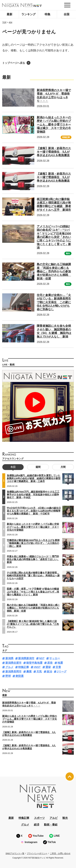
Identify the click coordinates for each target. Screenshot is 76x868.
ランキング (28, 14)
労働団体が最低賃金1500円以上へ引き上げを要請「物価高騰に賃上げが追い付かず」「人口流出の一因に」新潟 (33, 543)
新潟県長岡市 (13, 672)
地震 (60, 663)
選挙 (48, 667)
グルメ (9, 667)
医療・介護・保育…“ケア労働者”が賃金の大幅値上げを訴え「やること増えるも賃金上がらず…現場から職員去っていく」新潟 (33, 592)
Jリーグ (62, 672)
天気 (39, 672)
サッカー (55, 658)
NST (42, 658)
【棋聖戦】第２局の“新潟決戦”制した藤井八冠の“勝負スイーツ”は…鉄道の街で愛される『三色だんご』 (33, 624)
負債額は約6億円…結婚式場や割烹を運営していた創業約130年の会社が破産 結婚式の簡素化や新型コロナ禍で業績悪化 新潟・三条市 (34, 478)
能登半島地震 (34, 663)
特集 (47, 14)
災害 (58, 667)
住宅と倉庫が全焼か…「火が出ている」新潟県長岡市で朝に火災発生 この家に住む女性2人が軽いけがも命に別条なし (54, 302)
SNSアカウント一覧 (15, 853)
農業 (29, 672)
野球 (8, 676)
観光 (68, 253)
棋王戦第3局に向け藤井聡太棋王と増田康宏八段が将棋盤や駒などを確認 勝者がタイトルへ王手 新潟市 (54, 205)
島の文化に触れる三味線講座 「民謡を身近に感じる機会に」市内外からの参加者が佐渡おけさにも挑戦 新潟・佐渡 (54, 271)
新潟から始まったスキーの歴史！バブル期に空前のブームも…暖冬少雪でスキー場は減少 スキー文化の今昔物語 (54, 125)
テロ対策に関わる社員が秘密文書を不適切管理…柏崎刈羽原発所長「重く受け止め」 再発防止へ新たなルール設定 (33, 576)
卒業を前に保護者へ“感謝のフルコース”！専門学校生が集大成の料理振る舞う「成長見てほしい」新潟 (33, 559)
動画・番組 (51, 825)
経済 (37, 825)
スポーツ (39, 818)
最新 (9, 14)
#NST (37, 667)
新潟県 (9, 658)
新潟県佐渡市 (13, 663)
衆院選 (20, 676)
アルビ (54, 818)
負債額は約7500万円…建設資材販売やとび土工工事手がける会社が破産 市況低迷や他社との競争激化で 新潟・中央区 (33, 495)
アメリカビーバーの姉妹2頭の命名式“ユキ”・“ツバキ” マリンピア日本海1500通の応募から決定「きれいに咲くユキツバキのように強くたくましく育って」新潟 (54, 237)
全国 (66, 14)
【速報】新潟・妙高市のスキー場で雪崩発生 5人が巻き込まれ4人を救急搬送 (54, 152)
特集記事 (66, 137)
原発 (50, 663)
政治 (49, 672)
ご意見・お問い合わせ (60, 853)
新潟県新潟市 (26, 658)
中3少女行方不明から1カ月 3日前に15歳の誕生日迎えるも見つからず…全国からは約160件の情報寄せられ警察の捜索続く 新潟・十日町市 (34, 511)
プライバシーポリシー (37, 853)
